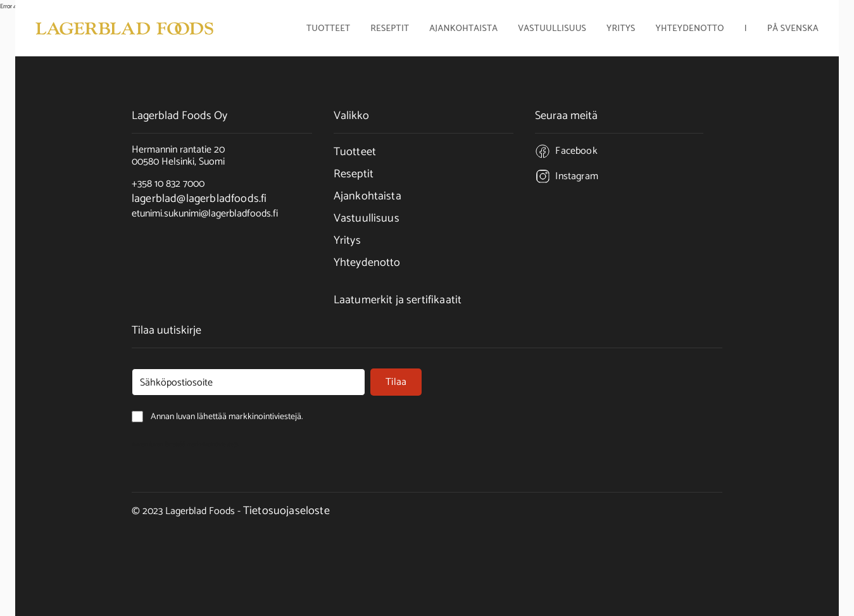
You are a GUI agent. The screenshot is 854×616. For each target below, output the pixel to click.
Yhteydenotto (690, 30)
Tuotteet (355, 152)
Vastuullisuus (552, 30)
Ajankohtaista (463, 30)
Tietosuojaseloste (286, 511)
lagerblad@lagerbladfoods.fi (199, 199)
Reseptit (390, 30)
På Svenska (793, 30)
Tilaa (396, 382)
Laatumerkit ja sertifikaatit (398, 300)
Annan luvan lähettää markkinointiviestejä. (185, 444)
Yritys (347, 241)
